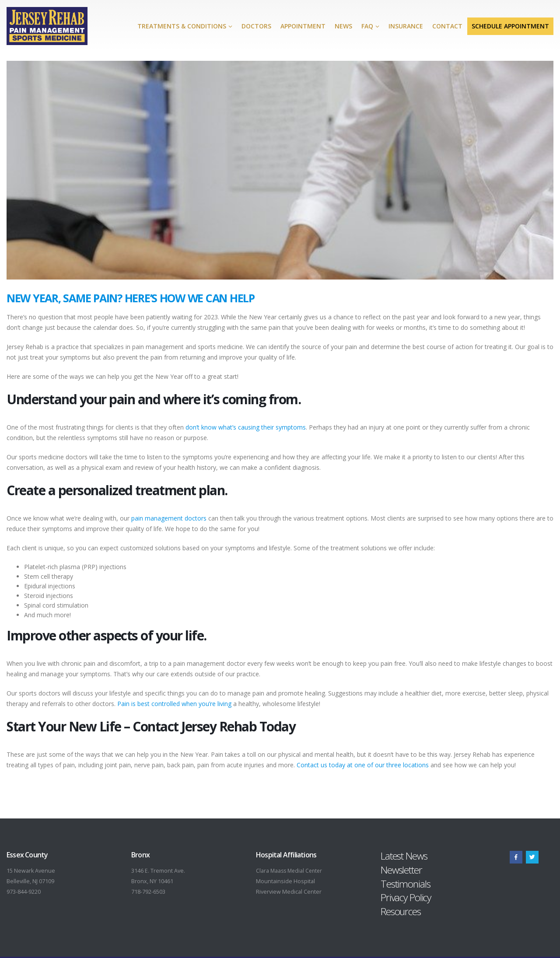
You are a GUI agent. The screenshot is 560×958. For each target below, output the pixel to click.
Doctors (256, 26)
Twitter (532, 857)
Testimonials (405, 884)
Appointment (303, 26)
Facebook (516, 857)
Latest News (404, 856)
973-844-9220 (24, 892)
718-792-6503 (148, 892)
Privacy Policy (406, 897)
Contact (447, 26)
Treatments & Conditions (182, 26)
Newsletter (401, 870)
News (343, 26)
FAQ (367, 26)
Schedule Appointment (510, 26)
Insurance (406, 26)
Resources (401, 911)
